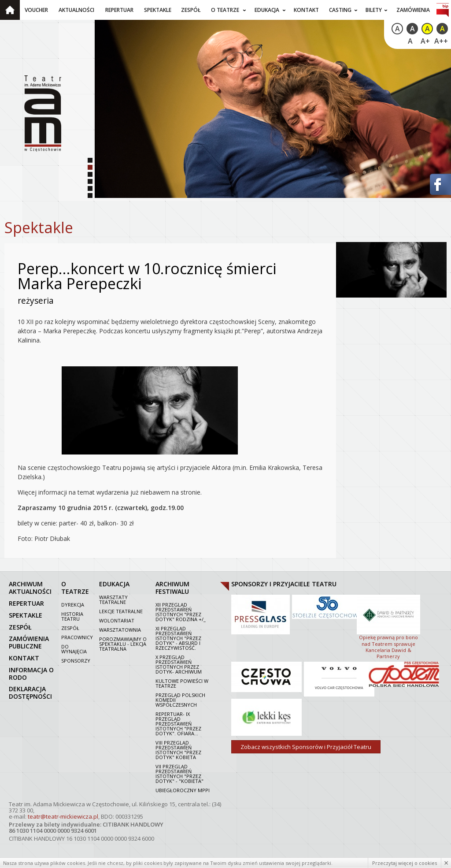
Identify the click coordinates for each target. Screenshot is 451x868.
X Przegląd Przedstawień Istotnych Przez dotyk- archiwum (179, 664)
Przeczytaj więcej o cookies (405, 863)
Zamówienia (413, 10)
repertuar (26, 603)
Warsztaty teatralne (113, 600)
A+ (425, 41)
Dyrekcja (73, 605)
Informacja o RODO (31, 674)
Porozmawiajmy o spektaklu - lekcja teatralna (123, 644)
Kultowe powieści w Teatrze (182, 683)
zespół (20, 627)
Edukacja (267, 10)
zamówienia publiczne (29, 642)
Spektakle (158, 10)
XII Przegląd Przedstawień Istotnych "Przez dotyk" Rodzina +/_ (181, 612)
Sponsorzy (76, 661)
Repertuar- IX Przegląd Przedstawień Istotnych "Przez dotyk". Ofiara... (178, 724)
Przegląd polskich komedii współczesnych (180, 700)
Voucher (36, 10)
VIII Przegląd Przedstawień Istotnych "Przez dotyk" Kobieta (178, 750)
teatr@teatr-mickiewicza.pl (63, 816)
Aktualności (76, 10)
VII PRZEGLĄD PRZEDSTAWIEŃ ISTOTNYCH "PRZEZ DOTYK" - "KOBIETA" (179, 774)
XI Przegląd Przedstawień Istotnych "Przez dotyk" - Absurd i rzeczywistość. (178, 638)
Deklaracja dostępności (30, 693)
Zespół (191, 10)
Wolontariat (117, 620)
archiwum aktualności (30, 588)
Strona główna (10, 10)
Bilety (374, 10)
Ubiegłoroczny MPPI (183, 790)
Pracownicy (77, 637)
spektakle (26, 615)
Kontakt (306, 10)
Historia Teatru (72, 616)
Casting (340, 10)
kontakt (24, 658)
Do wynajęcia (74, 649)
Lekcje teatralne (121, 611)
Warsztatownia (120, 630)
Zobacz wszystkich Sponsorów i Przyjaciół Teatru (306, 747)
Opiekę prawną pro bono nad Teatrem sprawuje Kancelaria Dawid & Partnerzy (388, 626)
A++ (441, 41)
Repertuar (119, 10)
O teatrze (225, 10)
